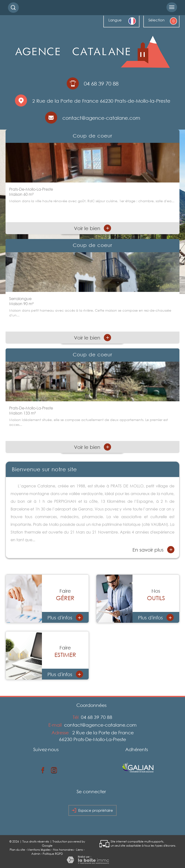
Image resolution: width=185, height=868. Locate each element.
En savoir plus (153, 550)
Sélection (156, 20)
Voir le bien (92, 228)
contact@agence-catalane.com (101, 118)
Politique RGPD (53, 854)
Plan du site (17, 850)
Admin (36, 854)
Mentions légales (39, 850)
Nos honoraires (63, 850)
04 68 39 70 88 (97, 717)
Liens (79, 850)
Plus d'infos (65, 617)
